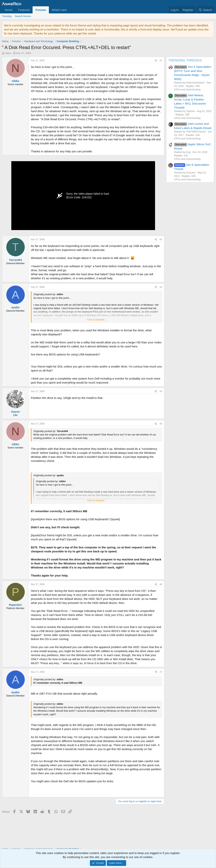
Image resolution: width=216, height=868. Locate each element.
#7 (161, 672)
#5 (161, 424)
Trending (7, 16)
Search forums (23, 16)
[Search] (205, 10)
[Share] (156, 61)
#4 (161, 391)
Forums (41, 10)
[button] (70, 10)
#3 (161, 287)
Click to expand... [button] (97, 320)
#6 (161, 584)
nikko (8, 53)
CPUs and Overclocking (187, 89)
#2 (161, 239)
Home (9, 10)
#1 (161, 60)
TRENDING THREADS (185, 60)
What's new (59, 10)
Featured (24, 10)
